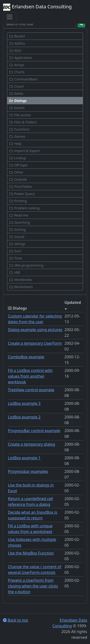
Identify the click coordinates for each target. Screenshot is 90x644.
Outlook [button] (18, 179)
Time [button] (16, 258)
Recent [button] (17, 36)
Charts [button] (17, 72)
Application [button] (21, 58)
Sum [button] (15, 251)
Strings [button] (17, 244)
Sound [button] (17, 237)
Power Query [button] (22, 194)
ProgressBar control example (34, 431)
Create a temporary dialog (32, 444)
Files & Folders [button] (23, 122)
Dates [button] (16, 93)
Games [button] (17, 136)
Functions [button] (19, 129)
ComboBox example (26, 357)
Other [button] (16, 172)
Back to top (15, 620)
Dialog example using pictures (35, 330)
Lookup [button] (18, 158)
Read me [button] (19, 215)
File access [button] (20, 115)
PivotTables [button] (21, 187)
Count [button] (16, 86)
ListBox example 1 (24, 458)
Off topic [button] (18, 165)
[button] (45, 101)
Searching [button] (19, 222)
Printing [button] (18, 201)
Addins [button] (17, 43)
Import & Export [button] (24, 151)
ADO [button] (15, 50)
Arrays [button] (17, 65)
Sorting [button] (17, 230)
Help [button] (15, 144)
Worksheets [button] (21, 287)
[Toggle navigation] (10, 17)
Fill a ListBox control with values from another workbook (30, 376)
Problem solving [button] (24, 208)
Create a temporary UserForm (35, 343)
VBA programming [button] (26, 265)
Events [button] (17, 108)
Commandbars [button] (23, 79)
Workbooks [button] (21, 280)
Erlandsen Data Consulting (37, 7)
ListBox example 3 (24, 403)
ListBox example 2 (24, 417)
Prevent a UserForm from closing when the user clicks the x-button (33, 586)
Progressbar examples (28, 471)
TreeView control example (31, 390)
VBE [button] (15, 272)
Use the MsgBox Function (31, 553)
